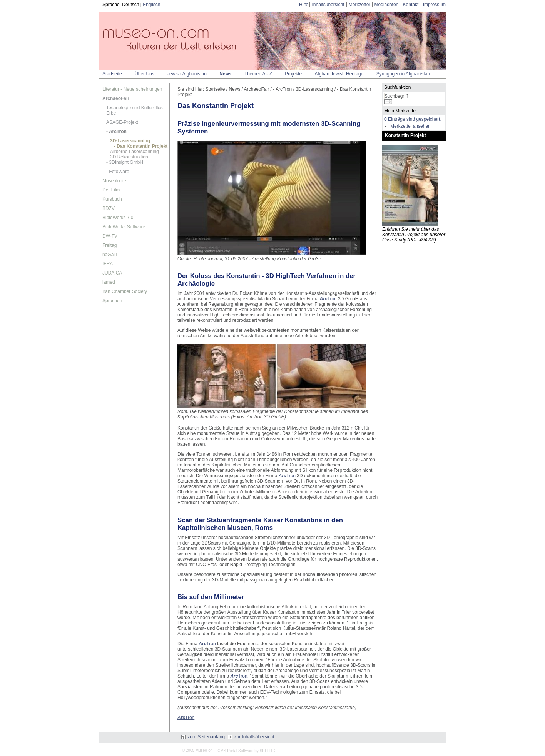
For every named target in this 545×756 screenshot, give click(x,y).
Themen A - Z (258, 74)
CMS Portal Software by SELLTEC (247, 751)
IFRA (108, 264)
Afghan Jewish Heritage (339, 74)
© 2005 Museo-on (197, 750)
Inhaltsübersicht (328, 5)
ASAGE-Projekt (122, 122)
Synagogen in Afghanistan (403, 74)
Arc (324, 299)
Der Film (111, 190)
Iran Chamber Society (125, 291)
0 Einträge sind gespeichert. (413, 119)
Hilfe (304, 5)
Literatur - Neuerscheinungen (132, 89)
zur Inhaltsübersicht (251, 737)
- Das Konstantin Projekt (141, 146)
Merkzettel (359, 5)
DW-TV (110, 236)
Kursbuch (112, 199)
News (225, 74)
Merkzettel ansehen (410, 126)
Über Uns (145, 74)
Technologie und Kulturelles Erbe (135, 110)
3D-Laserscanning (130, 141)
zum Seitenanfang (203, 737)
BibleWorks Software (124, 227)
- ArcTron (116, 132)
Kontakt (411, 5)
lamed (109, 282)
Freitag (110, 245)
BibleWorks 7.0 (118, 218)
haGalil (110, 255)
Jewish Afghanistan (187, 74)
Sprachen (112, 301)
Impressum (434, 5)
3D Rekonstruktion (129, 157)
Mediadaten (387, 5)
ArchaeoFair (116, 98)
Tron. (239, 676)
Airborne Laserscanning (135, 152)
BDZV (109, 208)
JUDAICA (112, 273)
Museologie (114, 181)
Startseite (112, 74)
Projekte (293, 74)
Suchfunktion (397, 87)
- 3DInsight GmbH (125, 162)
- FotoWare (118, 172)
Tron (332, 299)
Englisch (151, 5)
